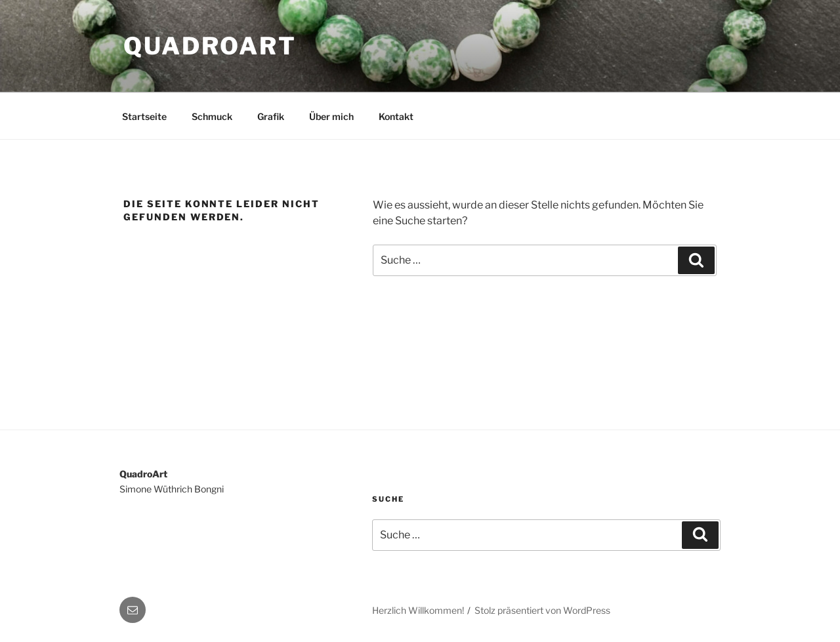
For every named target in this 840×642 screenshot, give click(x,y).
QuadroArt (210, 46)
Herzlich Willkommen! (418, 610)
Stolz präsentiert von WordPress (542, 610)
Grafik (271, 116)
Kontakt (396, 116)
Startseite (144, 116)
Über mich (331, 116)
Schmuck (212, 116)
